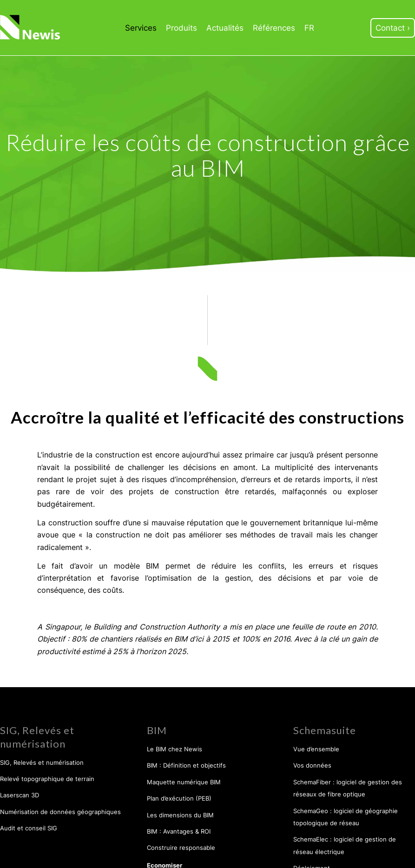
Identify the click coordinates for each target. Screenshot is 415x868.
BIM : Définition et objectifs (186, 765)
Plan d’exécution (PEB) (179, 798)
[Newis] (31, 28)
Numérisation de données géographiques (60, 812)
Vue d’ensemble (316, 749)
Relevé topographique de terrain (47, 779)
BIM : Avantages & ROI (179, 831)
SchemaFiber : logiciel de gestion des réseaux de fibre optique (348, 788)
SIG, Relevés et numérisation (42, 762)
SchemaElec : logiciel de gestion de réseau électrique (345, 845)
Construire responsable (181, 848)
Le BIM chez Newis (175, 749)
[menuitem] (141, 28)
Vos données (312, 765)
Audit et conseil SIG (29, 828)
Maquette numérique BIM (184, 782)
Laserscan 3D (20, 795)
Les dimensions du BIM (180, 815)
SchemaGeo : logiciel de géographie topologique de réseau (346, 817)
